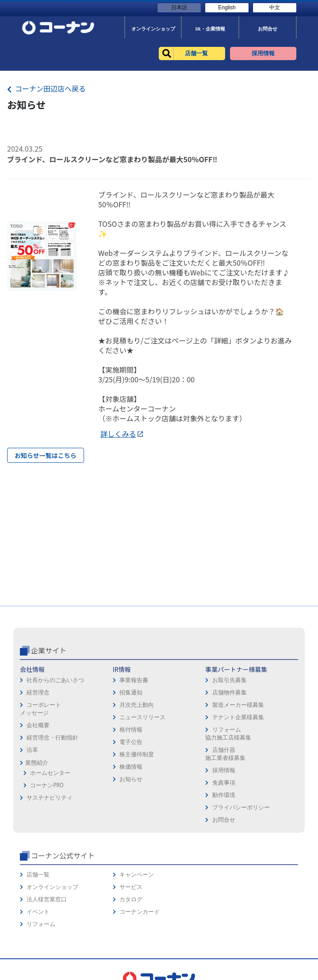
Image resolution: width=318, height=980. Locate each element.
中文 (275, 8)
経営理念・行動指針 (52, 738)
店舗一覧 (38, 875)
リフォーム (41, 924)
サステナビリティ (50, 798)
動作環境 (224, 795)
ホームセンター (50, 773)
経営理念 (38, 692)
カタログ (131, 899)
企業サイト (49, 650)
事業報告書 (134, 680)
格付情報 (131, 730)
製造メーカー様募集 (238, 705)
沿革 (32, 750)
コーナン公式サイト (63, 855)
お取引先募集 (230, 680)
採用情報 (224, 770)
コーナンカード (140, 912)
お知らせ (131, 779)
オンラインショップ (52, 887)
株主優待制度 (137, 754)
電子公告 (131, 742)
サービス (131, 887)
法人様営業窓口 (47, 899)
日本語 (179, 8)
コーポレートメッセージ (40, 709)
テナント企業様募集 (238, 717)
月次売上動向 (137, 705)
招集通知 (131, 692)
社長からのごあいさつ (55, 680)
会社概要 (38, 725)
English (227, 8)
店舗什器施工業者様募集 (225, 754)
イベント (38, 912)
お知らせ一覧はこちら (46, 455)
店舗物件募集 (230, 692)
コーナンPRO (47, 785)
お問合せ (224, 820)
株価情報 (131, 767)
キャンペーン (137, 875)
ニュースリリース (142, 717)
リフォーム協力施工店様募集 (228, 734)
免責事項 (224, 783)
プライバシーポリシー (241, 807)
